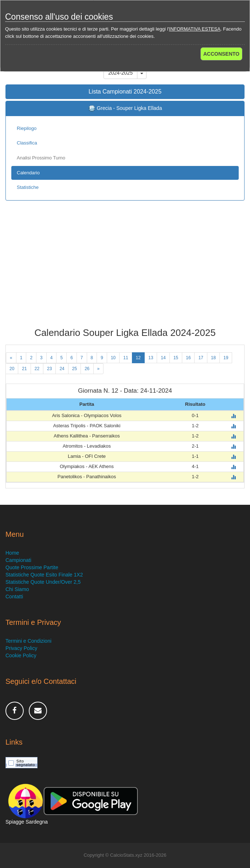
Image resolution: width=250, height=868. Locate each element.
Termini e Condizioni (28, 641)
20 (12, 369)
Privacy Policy (21, 648)
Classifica (27, 143)
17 (201, 358)
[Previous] (11, 358)
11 (126, 358)
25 (75, 369)
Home (12, 553)
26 (87, 369)
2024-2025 (120, 73)
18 (213, 358)
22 (37, 369)
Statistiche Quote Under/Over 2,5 (43, 582)
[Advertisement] (125, 269)
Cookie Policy (21, 655)
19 (226, 358)
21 (24, 369)
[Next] (99, 369)
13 (151, 358)
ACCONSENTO (221, 54)
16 (188, 358)
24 (62, 369)
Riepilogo (27, 128)
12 (138, 358)
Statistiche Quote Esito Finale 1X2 (44, 575)
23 (49, 369)
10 (113, 358)
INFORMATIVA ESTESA (195, 29)
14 (163, 358)
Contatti (14, 596)
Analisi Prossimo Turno (41, 158)
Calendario (28, 173)
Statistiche (28, 187)
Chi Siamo (17, 589)
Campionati (18, 560)
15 (176, 358)
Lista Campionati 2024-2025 (125, 92)
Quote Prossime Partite (32, 567)
